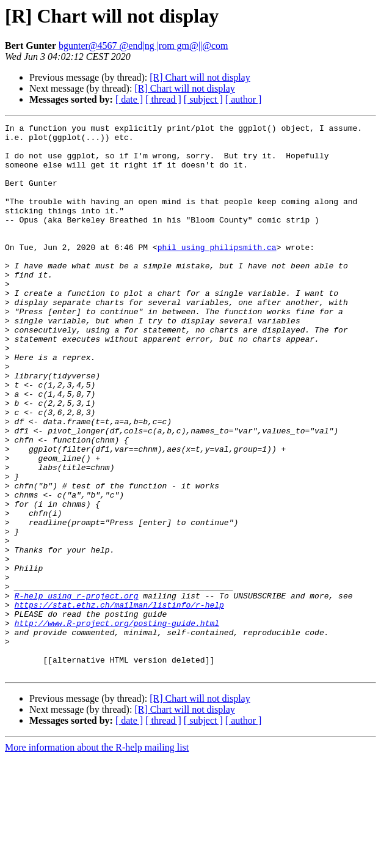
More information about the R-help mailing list (97, 857)
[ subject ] (203, 99)
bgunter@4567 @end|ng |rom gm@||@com (143, 46)
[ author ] (244, 99)
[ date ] (129, 99)
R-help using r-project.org (77, 691)
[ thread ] (163, 99)
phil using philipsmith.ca (217, 273)
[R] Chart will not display (200, 77)
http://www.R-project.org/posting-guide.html (117, 724)
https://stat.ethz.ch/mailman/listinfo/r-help (119, 702)
